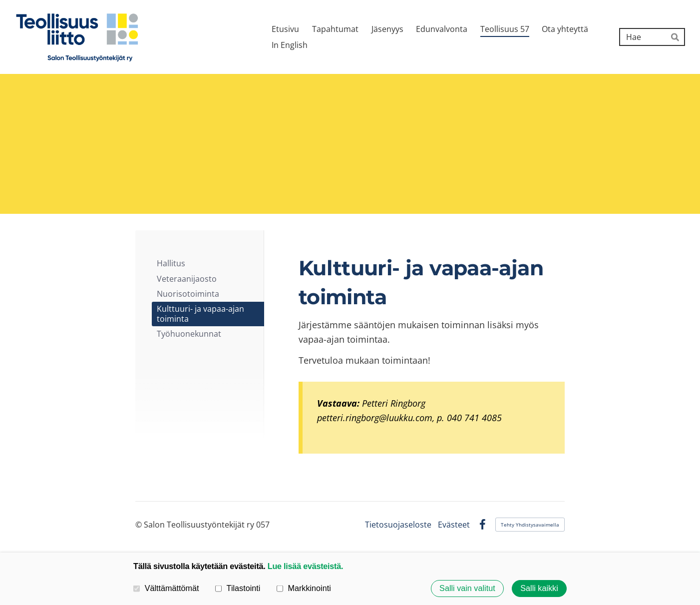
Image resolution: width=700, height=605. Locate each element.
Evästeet (454, 525)
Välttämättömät (166, 588)
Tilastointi (238, 588)
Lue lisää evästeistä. (305, 566)
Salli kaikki (539, 589)
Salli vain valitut (467, 589)
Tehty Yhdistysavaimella (530, 525)
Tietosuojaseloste (398, 525)
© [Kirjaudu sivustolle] (140, 525)
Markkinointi (304, 588)
